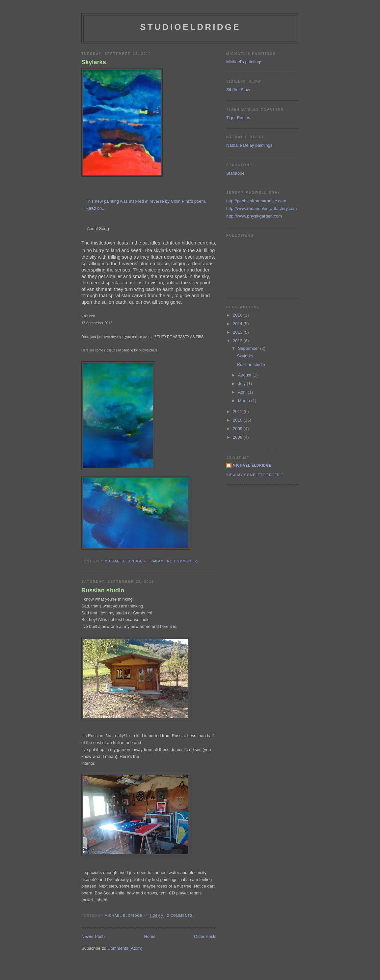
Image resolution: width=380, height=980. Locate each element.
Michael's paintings (244, 62)
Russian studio (103, 590)
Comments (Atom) (125, 948)
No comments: (183, 561)
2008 (238, 437)
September (249, 348)
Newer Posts (94, 936)
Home (150, 936)
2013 (238, 332)
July (243, 384)
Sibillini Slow (238, 90)
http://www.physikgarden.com (254, 216)
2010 (238, 420)
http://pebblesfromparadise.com (256, 201)
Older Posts (205, 936)
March (245, 401)
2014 (238, 324)
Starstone (235, 173)
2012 (238, 341)
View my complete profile (255, 475)
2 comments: (181, 916)
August (245, 375)
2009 (238, 429)
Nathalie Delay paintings (249, 145)
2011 (238, 412)
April (243, 392)
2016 (238, 315)
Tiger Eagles (238, 118)
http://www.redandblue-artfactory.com (261, 208)
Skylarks (94, 62)
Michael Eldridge (252, 465)
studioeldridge (190, 27)
